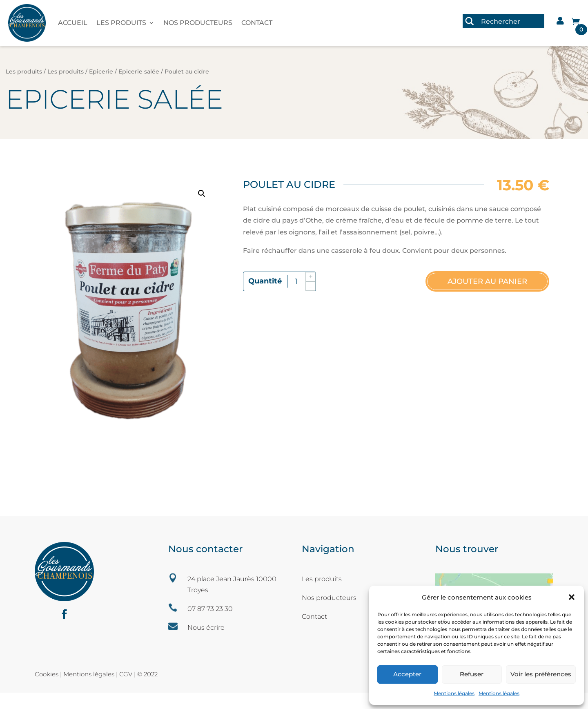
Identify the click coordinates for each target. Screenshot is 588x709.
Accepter (407, 674)
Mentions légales (454, 693)
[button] (572, 597)
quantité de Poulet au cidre (265, 281)
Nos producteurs (198, 23)
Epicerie (101, 71)
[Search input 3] (511, 21)
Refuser (472, 674)
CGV (127, 674)
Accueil (73, 23)
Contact (257, 23)
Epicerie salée (139, 71)
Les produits (121, 23)
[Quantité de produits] (296, 282)
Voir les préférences (541, 674)
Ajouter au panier (487, 281)
